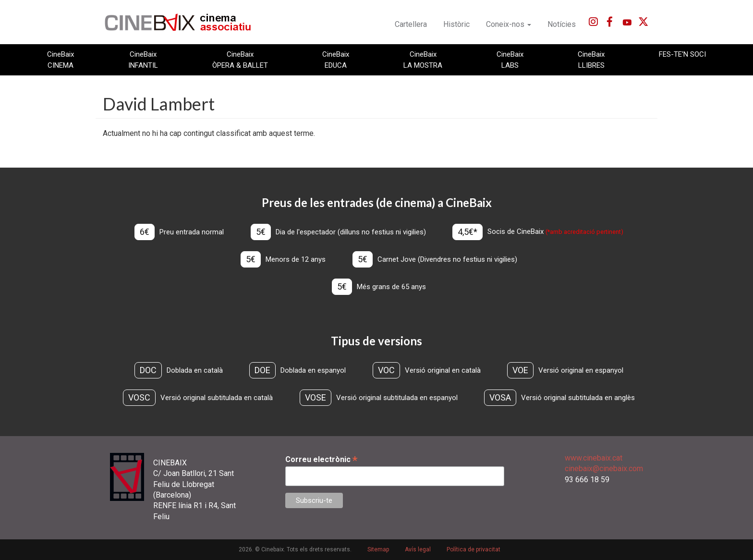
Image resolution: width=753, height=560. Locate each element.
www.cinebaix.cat (594, 458)
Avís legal (418, 549)
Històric (456, 24)
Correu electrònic (321, 459)
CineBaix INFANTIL (143, 60)
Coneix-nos (509, 24)
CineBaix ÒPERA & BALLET (240, 60)
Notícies (562, 24)
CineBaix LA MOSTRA (423, 60)
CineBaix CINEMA (61, 60)
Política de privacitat (474, 549)
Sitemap (378, 549)
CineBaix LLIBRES (591, 60)
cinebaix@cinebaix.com (604, 469)
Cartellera (411, 24)
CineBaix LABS (510, 60)
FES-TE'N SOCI (682, 54)
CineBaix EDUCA (336, 60)
